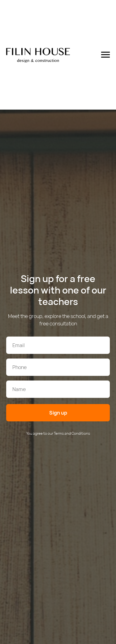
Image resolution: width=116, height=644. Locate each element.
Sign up (58, 413)
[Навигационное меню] (105, 55)
